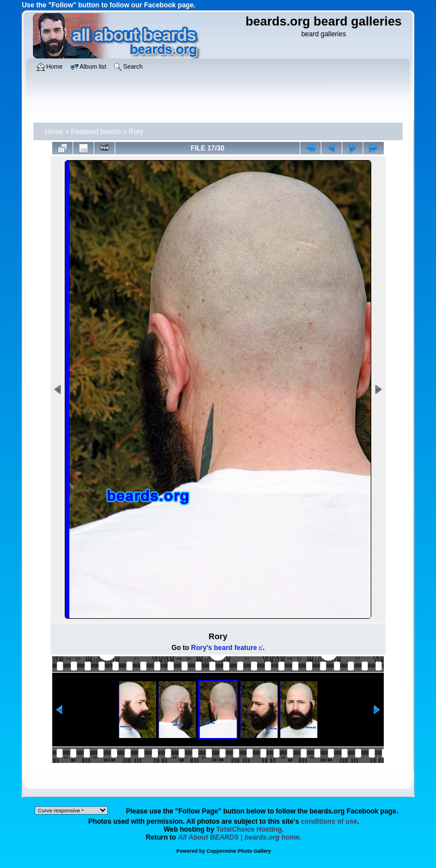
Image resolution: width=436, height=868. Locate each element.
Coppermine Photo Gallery (239, 851)
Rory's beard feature (224, 648)
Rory (136, 132)
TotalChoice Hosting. (250, 829)
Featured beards (96, 132)
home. (240, 837)
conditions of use (329, 821)
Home (54, 132)
